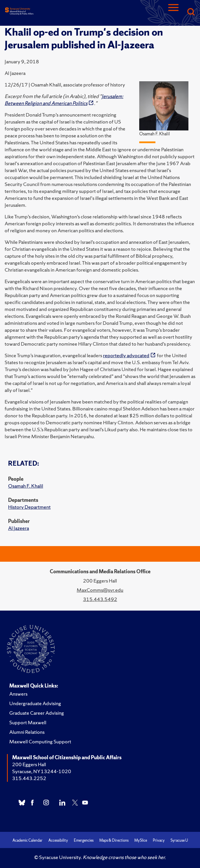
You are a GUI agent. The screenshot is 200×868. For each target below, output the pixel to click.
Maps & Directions (114, 840)
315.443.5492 (100, 599)
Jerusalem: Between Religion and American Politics (64, 100)
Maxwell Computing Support (40, 741)
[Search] (191, 12)
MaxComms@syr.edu (100, 590)
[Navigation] (173, 12)
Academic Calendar (27, 840)
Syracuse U (179, 840)
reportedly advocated (126, 355)
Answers (18, 694)
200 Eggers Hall (29, 764)
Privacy (159, 840)
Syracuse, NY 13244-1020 (42, 771)
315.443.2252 (29, 778)
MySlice (141, 840)
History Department (29, 507)
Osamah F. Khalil (26, 486)
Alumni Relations (27, 732)
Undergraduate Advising (35, 703)
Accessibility (58, 840)
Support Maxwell (28, 722)
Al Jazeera (19, 528)
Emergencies (84, 840)
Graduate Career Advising (37, 713)
